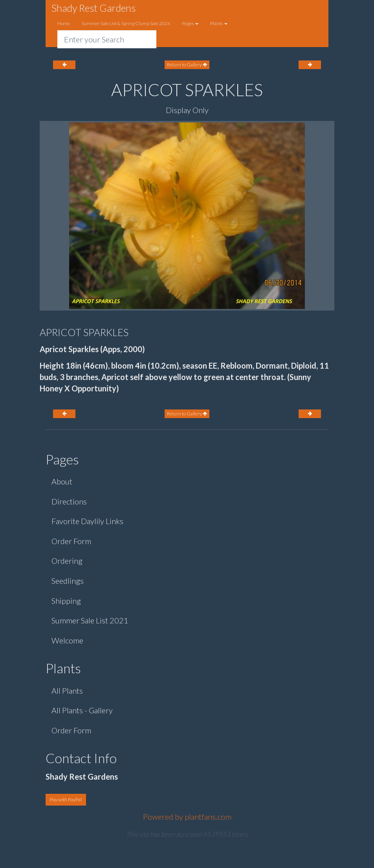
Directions (69, 501)
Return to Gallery (187, 65)
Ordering (67, 561)
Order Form (71, 541)
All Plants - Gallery (82, 710)
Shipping (66, 601)
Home (64, 23)
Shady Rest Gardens (93, 8)
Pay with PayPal (66, 799)
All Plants (67, 691)
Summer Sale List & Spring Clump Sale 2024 (126, 23)
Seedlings (68, 581)
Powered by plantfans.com (187, 817)
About (62, 481)
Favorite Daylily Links (87, 521)
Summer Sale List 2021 (90, 620)
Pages (190, 23)
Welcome (67, 640)
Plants (219, 23)
